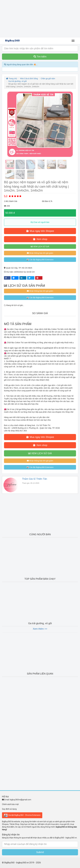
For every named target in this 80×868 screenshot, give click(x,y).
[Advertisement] (40, 19)
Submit (40, 852)
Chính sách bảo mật (10, 804)
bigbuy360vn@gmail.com (20, 800)
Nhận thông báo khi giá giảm (40, 253)
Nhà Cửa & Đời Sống (29, 79)
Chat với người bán (40, 222)
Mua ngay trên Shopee (40, 231)
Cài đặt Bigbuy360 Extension (40, 260)
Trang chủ (12, 79)
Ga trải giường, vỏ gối (18, 81)
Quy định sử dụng (9, 809)
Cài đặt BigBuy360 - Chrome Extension (22, 815)
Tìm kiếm (40, 57)
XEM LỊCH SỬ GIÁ (40, 247)
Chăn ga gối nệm (48, 79)
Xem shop (40, 239)
